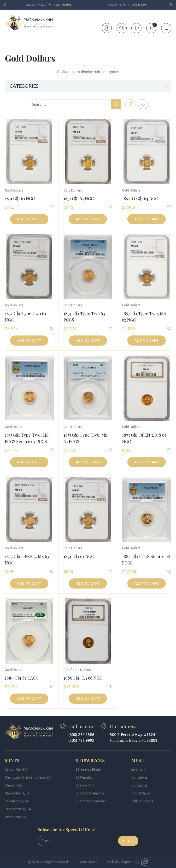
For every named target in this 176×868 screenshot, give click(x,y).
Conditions (139, 777)
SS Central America (90, 793)
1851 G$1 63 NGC (20, 198)
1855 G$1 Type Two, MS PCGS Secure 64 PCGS (27, 438)
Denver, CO (13, 785)
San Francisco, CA (18, 809)
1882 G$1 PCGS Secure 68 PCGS (146, 560)
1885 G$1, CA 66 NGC (83, 678)
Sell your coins (142, 801)
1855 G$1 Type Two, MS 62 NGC (144, 317)
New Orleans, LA (17, 793)
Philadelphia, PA (17, 801)
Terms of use (88, 862)
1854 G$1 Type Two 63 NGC (25, 317)
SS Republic (85, 777)
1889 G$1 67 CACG (22, 678)
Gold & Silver (141, 793)
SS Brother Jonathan (91, 801)
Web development (121, 862)
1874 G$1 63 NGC (79, 556)
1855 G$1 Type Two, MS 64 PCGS (85, 438)
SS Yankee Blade (88, 769)
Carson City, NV (16, 769)
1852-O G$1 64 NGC (140, 198)
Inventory (24, 44)
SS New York (85, 785)
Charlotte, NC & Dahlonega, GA (28, 777)
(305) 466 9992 (81, 740)
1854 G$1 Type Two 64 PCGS (84, 317)
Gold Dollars (14, 190)
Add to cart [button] (29, 219)
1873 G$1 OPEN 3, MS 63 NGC (144, 438)
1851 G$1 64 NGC (79, 198)
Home (9, 44)
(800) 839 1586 (81, 735)
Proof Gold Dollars (77, 670)
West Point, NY (16, 817)
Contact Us (140, 785)
